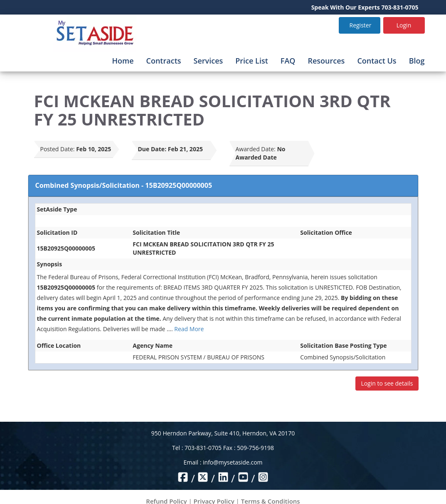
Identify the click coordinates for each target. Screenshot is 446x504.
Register (361, 25)
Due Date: (152, 149)
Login (404, 25)
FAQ (288, 61)
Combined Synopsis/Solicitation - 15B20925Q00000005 (124, 185)
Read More (189, 329)
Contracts (164, 61)
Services (208, 61)
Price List (252, 61)
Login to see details (387, 383)
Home (123, 61)
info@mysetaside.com (233, 462)
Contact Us (377, 61)
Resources (326, 61)
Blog (417, 61)
